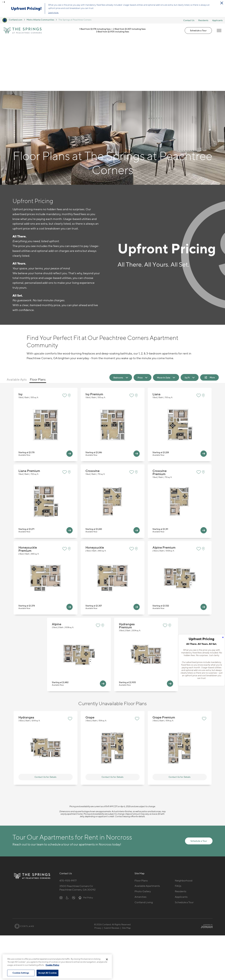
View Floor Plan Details (46, 371)
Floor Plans (38, 326)
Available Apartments (147, 832)
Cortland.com (16, 20)
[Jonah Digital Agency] (205, 873)
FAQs (178, 832)
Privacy (98, 874)
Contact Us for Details (45, 724)
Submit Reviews (112, 874)
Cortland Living (144, 849)
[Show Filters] (209, 324)
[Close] (107, 959)
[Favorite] (65, 342)
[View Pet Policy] (86, 844)
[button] (2, 2)
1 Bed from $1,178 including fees (95, 29)
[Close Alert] (222, 3)
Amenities (140, 843)
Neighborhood (184, 827)
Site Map (126, 874)
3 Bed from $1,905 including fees (113, 32)
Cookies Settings (21, 973)
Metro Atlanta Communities (40, 20)
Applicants (217, 20)
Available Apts (17, 326)
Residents (203, 20)
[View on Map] (70, 342)
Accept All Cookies (47, 973)
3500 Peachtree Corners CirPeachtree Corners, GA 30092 (77, 834)
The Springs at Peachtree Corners (75, 20)
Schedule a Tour (198, 30)
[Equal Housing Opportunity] (61, 844)
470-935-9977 (68, 827)
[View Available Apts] (70, 400)
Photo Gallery (143, 838)
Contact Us (189, 20)
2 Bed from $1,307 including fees (129, 29)
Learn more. (53, 13)
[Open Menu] (219, 31)
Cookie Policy (52, 965)
